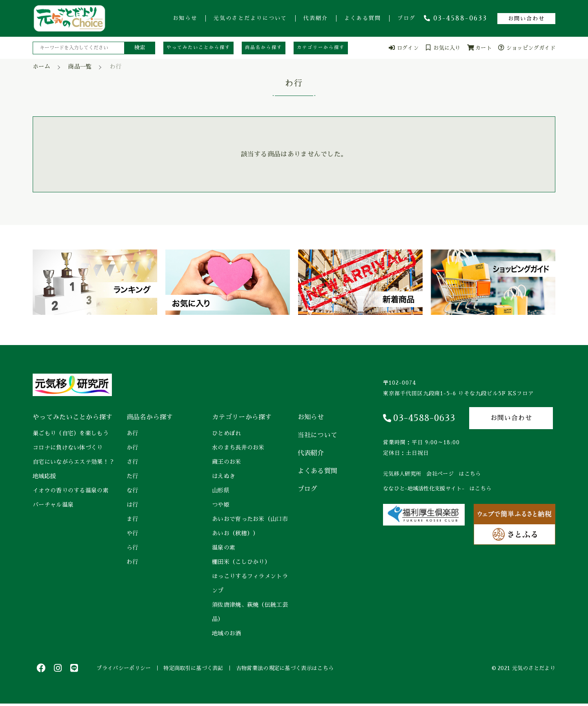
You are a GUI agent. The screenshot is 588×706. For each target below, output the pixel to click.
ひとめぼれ (227, 433)
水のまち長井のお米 (238, 448)
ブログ (406, 18)
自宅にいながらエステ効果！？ (73, 462)
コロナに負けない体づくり (68, 448)
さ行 (133, 462)
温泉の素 (224, 548)
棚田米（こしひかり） (241, 562)
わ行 (133, 562)
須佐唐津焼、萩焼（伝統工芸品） (250, 612)
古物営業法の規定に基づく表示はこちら (294, 669)
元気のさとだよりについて (250, 18)
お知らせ (185, 18)
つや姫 (221, 505)
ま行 (133, 519)
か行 (133, 448)
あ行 (133, 433)
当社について (318, 435)
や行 (133, 533)
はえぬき (224, 476)
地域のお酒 (227, 633)
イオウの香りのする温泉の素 (71, 490)
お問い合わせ (526, 19)
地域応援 (44, 476)
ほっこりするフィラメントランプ (250, 583)
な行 (133, 490)
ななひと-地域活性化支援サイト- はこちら (437, 489)
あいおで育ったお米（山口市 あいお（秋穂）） (251, 526)
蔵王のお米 (227, 462)
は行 (133, 505)
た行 (133, 476)
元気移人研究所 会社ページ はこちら (432, 474)
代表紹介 (316, 18)
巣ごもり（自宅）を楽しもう (71, 433)
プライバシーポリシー (126, 669)
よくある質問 (363, 18)
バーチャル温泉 (53, 505)
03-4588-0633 (455, 18)
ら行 (133, 548)
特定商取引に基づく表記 (199, 669)
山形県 (221, 490)
